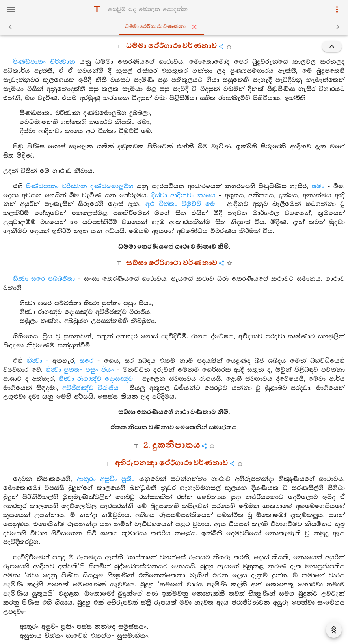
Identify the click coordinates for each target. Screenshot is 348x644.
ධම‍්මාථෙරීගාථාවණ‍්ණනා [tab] (176, 27)
